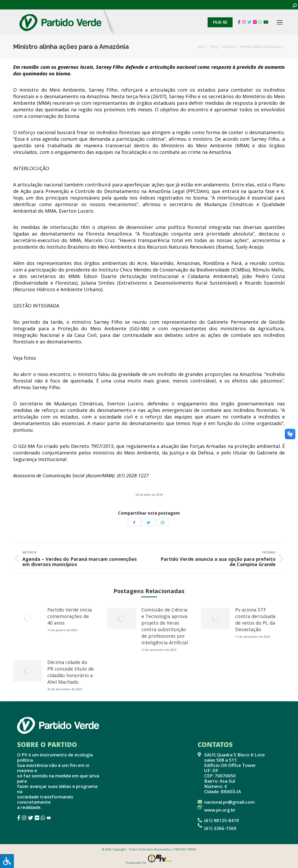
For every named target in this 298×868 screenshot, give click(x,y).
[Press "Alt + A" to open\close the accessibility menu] (7, 861)
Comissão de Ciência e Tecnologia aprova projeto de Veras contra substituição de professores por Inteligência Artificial (165, 626)
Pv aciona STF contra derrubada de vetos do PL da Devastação (255, 619)
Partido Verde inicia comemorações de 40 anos (70, 616)
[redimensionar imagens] (28, 618)
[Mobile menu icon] (280, 22)
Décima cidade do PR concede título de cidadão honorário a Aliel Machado (71, 672)
